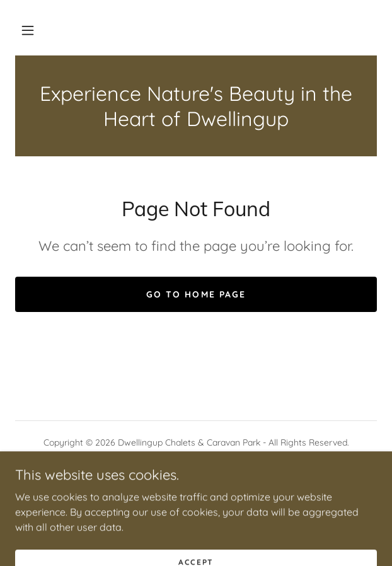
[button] (28, 30)
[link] (196, 487)
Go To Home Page (196, 294)
